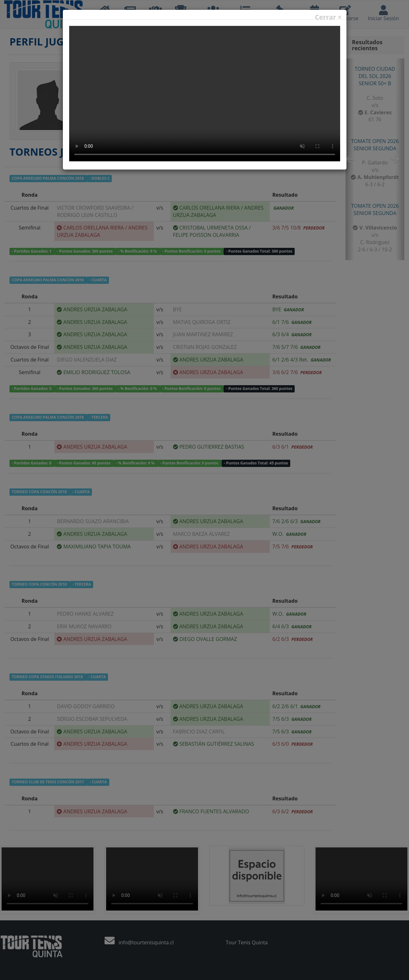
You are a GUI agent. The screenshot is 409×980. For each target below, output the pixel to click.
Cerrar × (328, 17)
